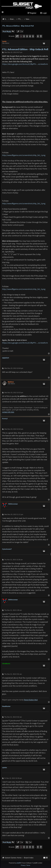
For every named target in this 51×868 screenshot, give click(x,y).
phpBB (18, 863)
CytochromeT (7, 549)
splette (5, 768)
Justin (4, 41)
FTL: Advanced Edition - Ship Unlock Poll (18, 26)
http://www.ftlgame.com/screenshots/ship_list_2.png (24, 203)
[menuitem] (43, 13)
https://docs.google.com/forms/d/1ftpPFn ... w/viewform (25, 64)
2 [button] (24, 36)
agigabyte (6, 358)
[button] (17, 36)
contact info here (8, 412)
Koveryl (5, 419)
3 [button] (27, 36)
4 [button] (30, 36)
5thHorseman (13, 504)
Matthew (11, 382)
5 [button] (33, 36)
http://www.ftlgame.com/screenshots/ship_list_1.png (24, 155)
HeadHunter (6, 706)
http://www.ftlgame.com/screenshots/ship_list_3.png (24, 289)
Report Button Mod (31, 700)
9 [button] (38, 36)
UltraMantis (6, 664)
